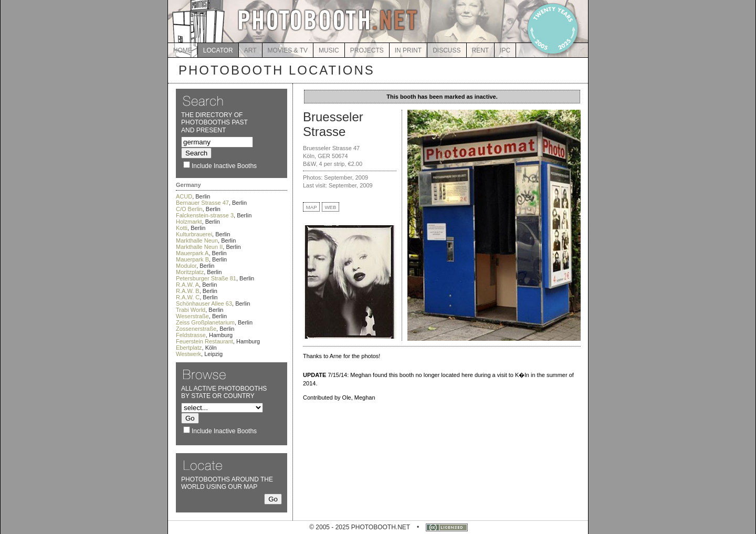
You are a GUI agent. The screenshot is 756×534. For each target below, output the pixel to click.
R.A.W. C (188, 297)
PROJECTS (367, 50)
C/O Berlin (189, 209)
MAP (312, 207)
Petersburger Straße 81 (206, 278)
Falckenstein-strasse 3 (205, 215)
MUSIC (329, 50)
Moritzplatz (190, 272)
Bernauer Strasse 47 (202, 203)
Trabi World (191, 310)
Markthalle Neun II (199, 247)
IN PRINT (408, 50)
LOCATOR (218, 50)
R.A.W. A (187, 285)
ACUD (184, 196)
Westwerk (188, 354)
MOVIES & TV (288, 50)
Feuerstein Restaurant (204, 341)
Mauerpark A (192, 253)
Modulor (186, 266)
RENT (481, 50)
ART (250, 50)
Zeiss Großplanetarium (205, 322)
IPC (505, 50)
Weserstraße (192, 316)
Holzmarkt (189, 222)
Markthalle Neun (197, 240)
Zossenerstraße (196, 329)
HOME (183, 50)
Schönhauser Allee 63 (204, 303)
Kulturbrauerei (194, 234)
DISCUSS (447, 50)
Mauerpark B (192, 259)
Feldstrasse (191, 335)
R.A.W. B (188, 291)
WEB (331, 207)
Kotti (182, 228)
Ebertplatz (189, 348)
